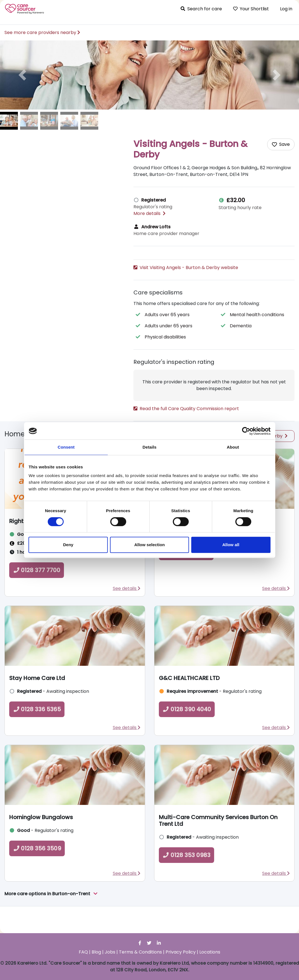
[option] (149, 75)
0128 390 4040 (187, 736)
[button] (22, 75)
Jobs (110, 952)
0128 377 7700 (37, 597)
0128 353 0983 (186, 882)
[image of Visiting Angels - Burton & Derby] (9, 121)
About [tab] (233, 447)
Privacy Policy (181, 952)
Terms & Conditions (140, 952)
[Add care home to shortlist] (281, 144)
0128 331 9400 (160, 279)
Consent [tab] (66, 447)
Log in (286, 9)
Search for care (201, 9)
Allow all (231, 545)
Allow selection (149, 545)
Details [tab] (150, 447)
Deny (68, 545)
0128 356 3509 (37, 875)
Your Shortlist (251, 9)
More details (149, 213)
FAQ (83, 952)
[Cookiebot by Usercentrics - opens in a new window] (246, 431)
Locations (210, 952)
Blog (96, 952)
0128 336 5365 (37, 736)
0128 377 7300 (186, 579)
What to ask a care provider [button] (167, 294)
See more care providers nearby (42, 32)
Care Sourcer (25, 9)
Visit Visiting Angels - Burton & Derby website (186, 268)
